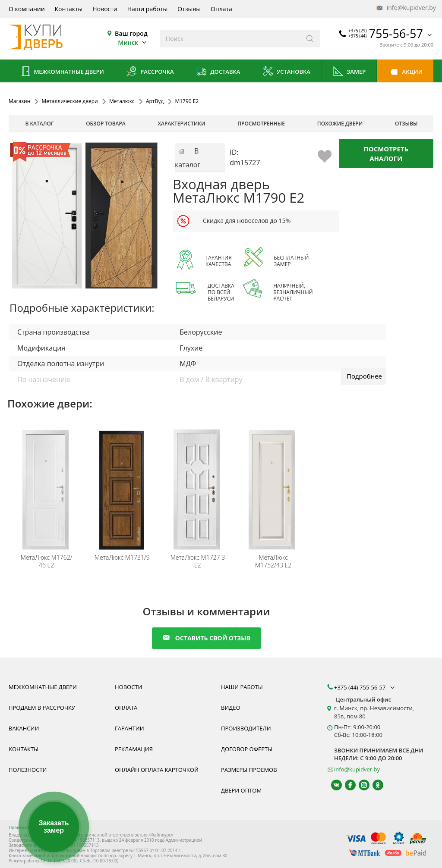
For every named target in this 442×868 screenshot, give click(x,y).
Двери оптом (241, 790)
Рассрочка (150, 72)
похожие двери (340, 124)
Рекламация (134, 749)
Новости (105, 9)
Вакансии (24, 728)
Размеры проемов (249, 770)
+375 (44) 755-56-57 (365, 687)
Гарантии (129, 728)
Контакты (69, 9)
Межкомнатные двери (62, 72)
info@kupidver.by (405, 8)
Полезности (28, 770)
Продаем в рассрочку (42, 708)
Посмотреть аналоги (386, 154)
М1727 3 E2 (198, 561)
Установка (286, 72)
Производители (246, 728)
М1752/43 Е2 (273, 561)
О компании (27, 9)
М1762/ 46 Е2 (47, 561)
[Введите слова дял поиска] (230, 39)
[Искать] (310, 39)
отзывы (406, 124)
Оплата (221, 9)
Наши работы (148, 9)
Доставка (218, 72)
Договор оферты (247, 749)
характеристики (182, 124)
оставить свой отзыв (207, 638)
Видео (231, 708)
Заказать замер (54, 827)
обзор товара (106, 124)
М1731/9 (122, 558)
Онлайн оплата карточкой (157, 770)
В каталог (39, 124)
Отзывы (189, 9)
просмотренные (261, 124)
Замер (349, 72)
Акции (405, 72)
